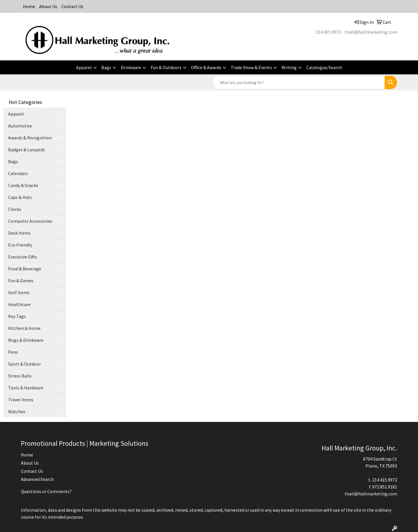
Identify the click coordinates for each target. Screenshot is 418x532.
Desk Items (19, 233)
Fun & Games (21, 281)
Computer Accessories (30, 221)
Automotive (20, 126)
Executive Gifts (22, 257)
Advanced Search (37, 479)
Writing (289, 67)
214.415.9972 (328, 32)
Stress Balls (20, 376)
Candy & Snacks (23, 185)
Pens (13, 352)
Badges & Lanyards (27, 150)
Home (29, 6)
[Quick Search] (299, 82)
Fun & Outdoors (166, 67)
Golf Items (19, 292)
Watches (17, 411)
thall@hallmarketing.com (371, 32)
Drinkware (131, 67)
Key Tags (17, 316)
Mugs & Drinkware (26, 340)
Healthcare (19, 304)
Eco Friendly (20, 245)
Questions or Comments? (46, 491)
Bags (106, 67)
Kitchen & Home (24, 328)
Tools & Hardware (26, 388)
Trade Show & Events (251, 67)
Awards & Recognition (30, 138)
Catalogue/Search (324, 67)
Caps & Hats (20, 197)
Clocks (15, 209)
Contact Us (72, 6)
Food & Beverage (25, 269)
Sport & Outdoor (25, 364)
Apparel (84, 67)
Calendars (18, 173)
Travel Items (21, 400)
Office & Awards (206, 67)
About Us (48, 6)
